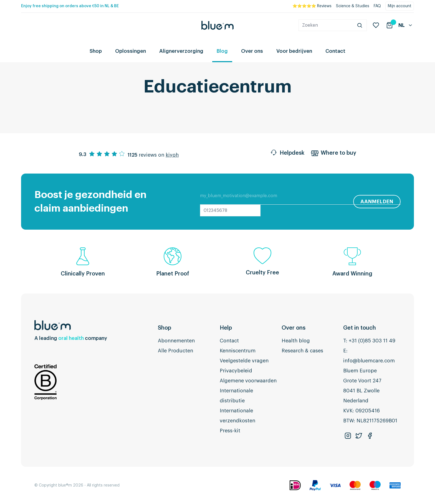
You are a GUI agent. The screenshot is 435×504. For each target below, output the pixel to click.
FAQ (377, 6)
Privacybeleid (236, 371)
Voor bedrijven (294, 51)
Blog (222, 51)
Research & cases (302, 351)
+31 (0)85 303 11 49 (372, 341)
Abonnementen (176, 341)
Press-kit (230, 431)
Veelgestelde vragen (244, 361)
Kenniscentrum (238, 351)
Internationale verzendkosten (237, 416)
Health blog (296, 341)
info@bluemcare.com (369, 361)
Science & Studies (353, 6)
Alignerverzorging (181, 51)
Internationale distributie (236, 396)
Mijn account (400, 6)
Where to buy (334, 154)
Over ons (252, 51)
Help (226, 328)
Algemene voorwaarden (248, 381)
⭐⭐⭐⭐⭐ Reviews (312, 6)
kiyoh (172, 155)
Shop (96, 51)
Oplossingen (131, 51)
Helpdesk (287, 154)
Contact (335, 51)
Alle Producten (175, 351)
